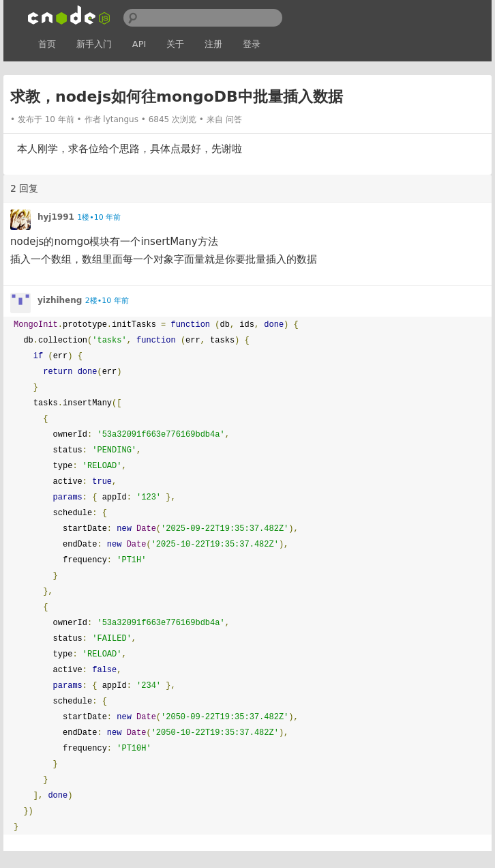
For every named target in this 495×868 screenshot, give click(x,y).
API (139, 44)
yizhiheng (60, 300)
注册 (213, 44)
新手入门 (94, 44)
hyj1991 (56, 217)
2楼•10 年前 (107, 301)
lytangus (121, 119)
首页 (47, 44)
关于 (175, 44)
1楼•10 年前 (99, 217)
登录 (252, 44)
